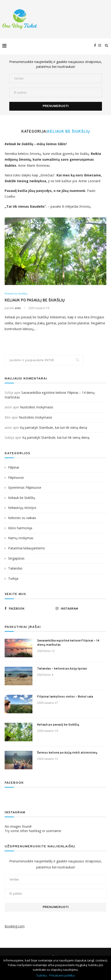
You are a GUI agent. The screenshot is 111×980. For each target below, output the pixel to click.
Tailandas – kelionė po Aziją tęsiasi (62, 669)
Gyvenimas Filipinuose (25, 487)
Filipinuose (16, 477)
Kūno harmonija (20, 528)
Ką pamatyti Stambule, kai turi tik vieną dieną (54, 427)
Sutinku (42, 975)
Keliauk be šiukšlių (16, 293)
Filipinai (14, 467)
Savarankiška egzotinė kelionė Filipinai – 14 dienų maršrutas (68, 643)
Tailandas (15, 568)
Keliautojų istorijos (22, 508)
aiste (18, 308)
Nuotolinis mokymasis (37, 407)
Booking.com (15, 926)
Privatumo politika (62, 975)
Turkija (13, 578)
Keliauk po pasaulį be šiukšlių (35, 301)
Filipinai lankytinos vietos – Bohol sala (65, 697)
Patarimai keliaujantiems (27, 548)
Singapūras (16, 558)
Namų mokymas (21, 538)
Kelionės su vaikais (22, 518)
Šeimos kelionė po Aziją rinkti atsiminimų (67, 753)
